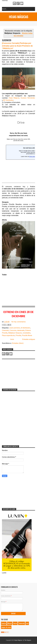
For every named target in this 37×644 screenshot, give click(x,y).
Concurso (13, 330)
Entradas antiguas (29, 339)
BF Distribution (8, 100)
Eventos (4, 623)
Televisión (22, 623)
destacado (21, 330)
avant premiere (15, 328)
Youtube (22, 3)
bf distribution (26, 328)
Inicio (12, 339)
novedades (27, 333)
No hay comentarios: (19, 322)
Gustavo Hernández (28, 98)
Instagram (14, 3)
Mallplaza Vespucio (15, 333)
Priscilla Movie (27, 335)
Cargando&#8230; (18, 151)
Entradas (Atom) (18, 343)
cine (27, 623)
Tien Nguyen (28, 640)
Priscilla (18, 335)
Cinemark (5, 330)
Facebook (18, 3)
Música (10, 623)
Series (15, 623)
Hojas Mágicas (18, 17)
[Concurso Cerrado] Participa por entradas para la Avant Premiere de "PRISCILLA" (17, 46)
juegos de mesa (6, 627)
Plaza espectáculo (8, 335)
